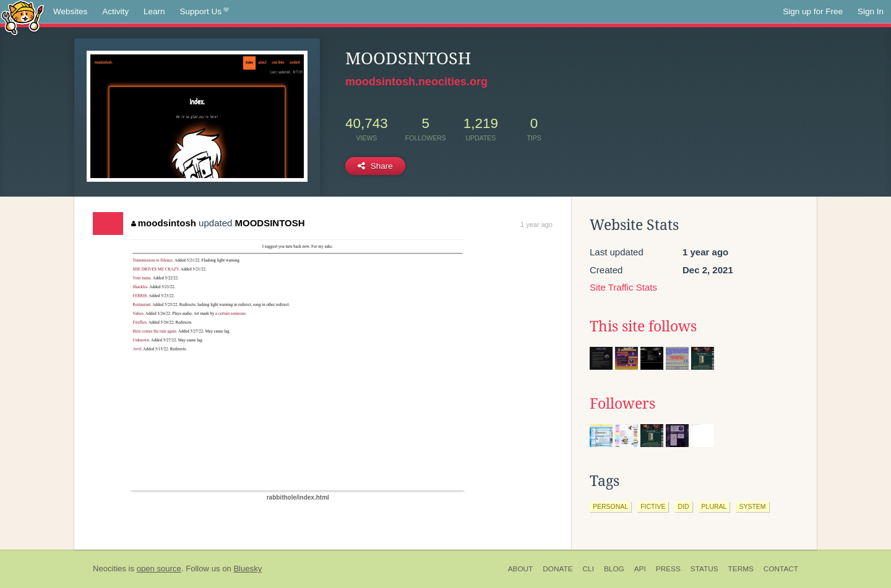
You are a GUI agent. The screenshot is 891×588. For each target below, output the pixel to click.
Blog (614, 569)
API (640, 569)
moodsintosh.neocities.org (416, 82)
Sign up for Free (813, 11)
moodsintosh (164, 223)
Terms (741, 569)
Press (668, 569)
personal (610, 506)
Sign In (871, 11)
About (521, 569)
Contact (781, 569)
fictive (653, 506)
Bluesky (247, 569)
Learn (154, 11)
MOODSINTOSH (270, 223)
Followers (622, 404)
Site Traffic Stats (623, 287)
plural (714, 506)
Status (704, 569)
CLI (588, 569)
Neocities (110, 569)
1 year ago (536, 224)
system (752, 506)
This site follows (643, 326)
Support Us (204, 12)
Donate (557, 569)
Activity (115, 11)
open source (159, 569)
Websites (70, 11)
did (683, 506)
